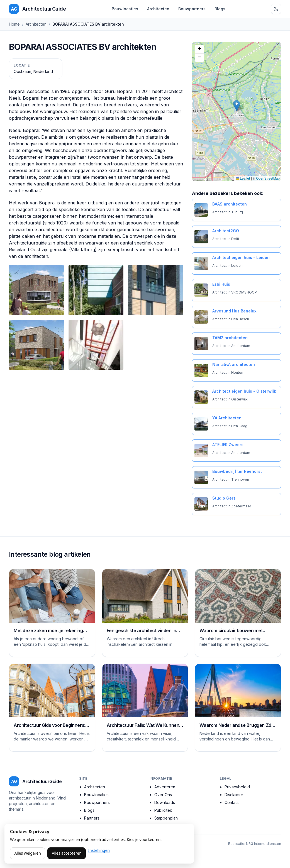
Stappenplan (166, 818)
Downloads (165, 802)
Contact (232, 802)
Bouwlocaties (125, 9)
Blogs (220, 9)
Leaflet (243, 179)
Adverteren (165, 787)
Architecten (158, 9)
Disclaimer (234, 795)
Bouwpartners (192, 9)
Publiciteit (163, 810)
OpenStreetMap (268, 179)
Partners (92, 818)
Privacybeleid (237, 787)
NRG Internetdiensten (264, 844)
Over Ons (163, 795)
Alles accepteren (67, 853)
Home (14, 24)
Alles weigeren (27, 853)
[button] (237, 106)
